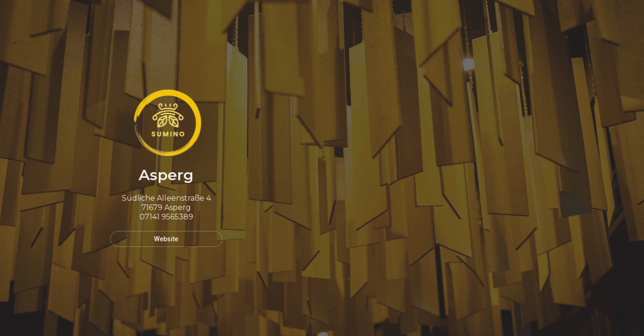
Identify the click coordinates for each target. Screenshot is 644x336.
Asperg (164, 175)
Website (164, 239)
